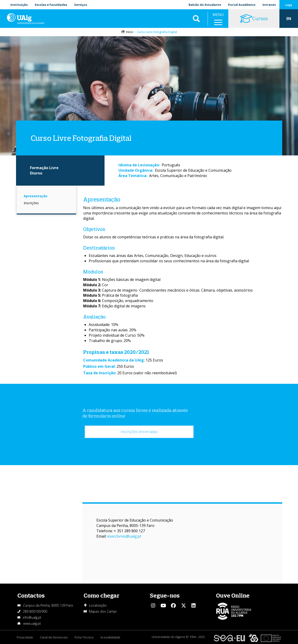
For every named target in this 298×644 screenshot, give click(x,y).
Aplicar (196, 19)
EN (289, 19)
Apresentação (36, 196)
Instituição (19, 5)
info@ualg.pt (32, 617)
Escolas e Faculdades (51, 5)
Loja (289, 5)
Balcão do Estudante (205, 5)
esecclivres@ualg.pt (124, 536)
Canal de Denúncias (54, 637)
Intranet (269, 5)
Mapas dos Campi (103, 611)
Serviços (81, 5)
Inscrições (31, 203)
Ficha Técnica (84, 637)
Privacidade (25, 637)
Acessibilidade (110, 637)
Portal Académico (242, 5)
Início (129, 32)
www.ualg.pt (32, 623)
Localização (98, 605)
